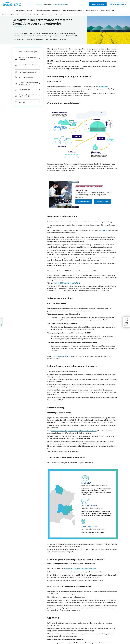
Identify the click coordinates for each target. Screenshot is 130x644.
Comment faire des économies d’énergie (47, 10)
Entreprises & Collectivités (61, 4)
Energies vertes (18, 28)
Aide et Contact (105, 10)
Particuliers (39, 4)
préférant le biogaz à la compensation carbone (81, 569)
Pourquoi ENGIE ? (91, 10)
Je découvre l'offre (84, 202)
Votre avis (1, 322)
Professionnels (48, 4)
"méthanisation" (103, 87)
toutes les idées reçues (63, 356)
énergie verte (105, 230)
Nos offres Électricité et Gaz (24, 10)
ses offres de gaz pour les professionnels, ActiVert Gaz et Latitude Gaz (74, 431)
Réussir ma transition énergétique (72, 10)
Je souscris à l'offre (102, 202)
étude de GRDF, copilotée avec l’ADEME (67, 283)
